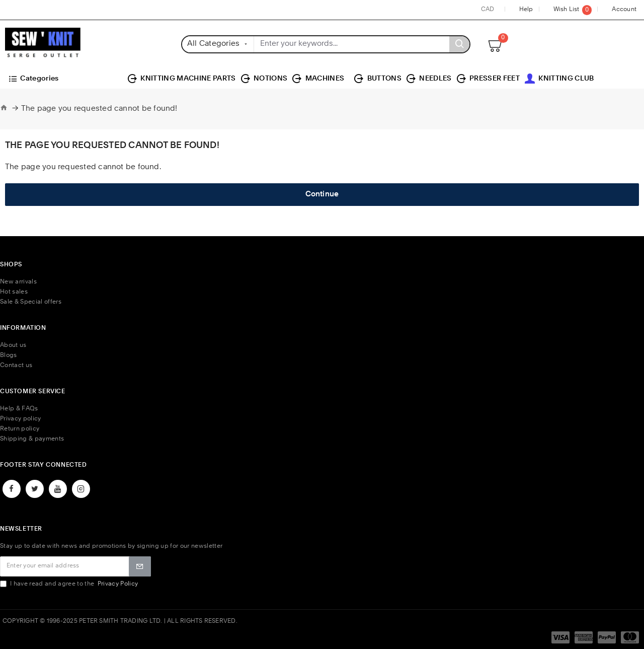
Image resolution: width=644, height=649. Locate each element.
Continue (322, 195)
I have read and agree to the (70, 584)
